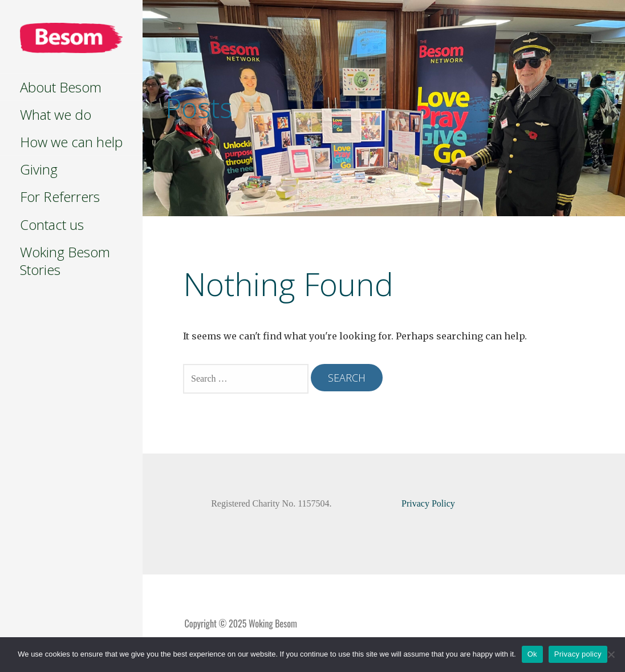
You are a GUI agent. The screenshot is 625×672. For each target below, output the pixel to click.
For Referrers (60, 197)
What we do (56, 114)
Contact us (52, 224)
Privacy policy (578, 654)
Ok (532, 654)
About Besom (61, 87)
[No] (611, 654)
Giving (39, 169)
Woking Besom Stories (65, 261)
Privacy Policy (428, 503)
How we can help (71, 142)
